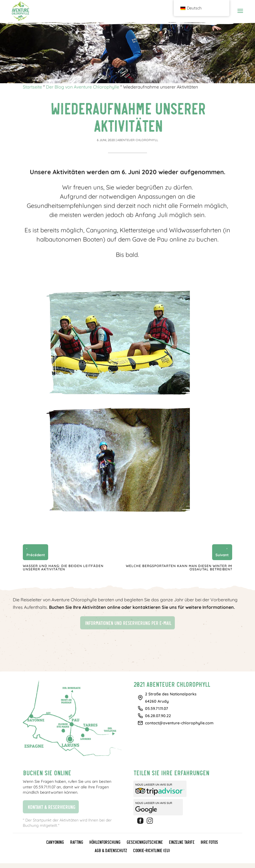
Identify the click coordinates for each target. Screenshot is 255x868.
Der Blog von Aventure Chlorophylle (83, 87)
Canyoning (55, 842)
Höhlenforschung (105, 842)
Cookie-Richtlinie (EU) (151, 851)
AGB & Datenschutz (111, 851)
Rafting (76, 842)
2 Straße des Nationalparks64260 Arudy (171, 698)
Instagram (151, 821)
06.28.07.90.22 (158, 716)
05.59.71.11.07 (157, 708)
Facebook (141, 821)
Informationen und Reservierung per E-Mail (126, 622)
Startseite (32, 87)
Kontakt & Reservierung (49, 806)
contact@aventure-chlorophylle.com (179, 723)
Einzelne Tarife (182, 842)
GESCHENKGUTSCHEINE (144, 842)
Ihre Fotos (209, 842)
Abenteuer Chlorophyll (138, 140)
